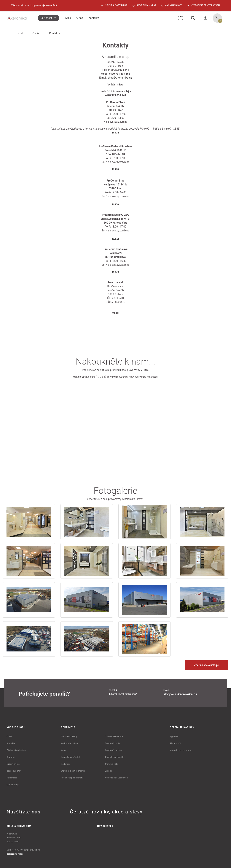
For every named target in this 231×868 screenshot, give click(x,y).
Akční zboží (175, 743)
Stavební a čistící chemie (73, 771)
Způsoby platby (14, 771)
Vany (63, 750)
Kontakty (11, 743)
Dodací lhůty (13, 785)
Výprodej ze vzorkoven (181, 750)
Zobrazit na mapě (15, 854)
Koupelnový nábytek (71, 757)
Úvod (16, 33)
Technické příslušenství (72, 778)
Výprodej (174, 736)
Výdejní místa (13, 764)
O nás (34, 33)
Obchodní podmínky (16, 750)
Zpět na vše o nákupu (207, 665)
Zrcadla (109, 771)
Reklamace (12, 778)
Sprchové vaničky (113, 750)
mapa (115, 133)
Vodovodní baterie (70, 743)
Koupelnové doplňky (115, 757)
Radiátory (66, 764)
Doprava (11, 757)
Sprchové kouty (113, 743)
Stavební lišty (111, 764)
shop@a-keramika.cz (120, 78)
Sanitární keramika (114, 736)
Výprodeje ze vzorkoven (116, 778)
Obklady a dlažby (69, 736)
